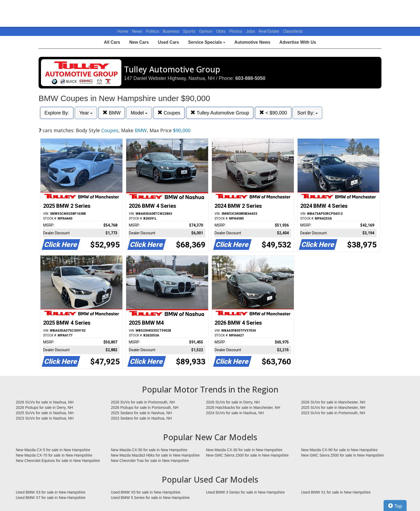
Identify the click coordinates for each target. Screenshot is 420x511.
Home (123, 31)
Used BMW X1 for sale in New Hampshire (336, 492)
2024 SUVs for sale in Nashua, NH (235, 413)
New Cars (139, 42)
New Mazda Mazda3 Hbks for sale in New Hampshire (155, 455)
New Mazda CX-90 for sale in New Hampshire (339, 450)
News (137, 31)
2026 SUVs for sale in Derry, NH (233, 402)
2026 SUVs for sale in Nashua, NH (45, 402)
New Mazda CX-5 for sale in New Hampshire (53, 450)
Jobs (251, 31)
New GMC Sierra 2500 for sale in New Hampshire (342, 455)
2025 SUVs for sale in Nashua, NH (45, 413)
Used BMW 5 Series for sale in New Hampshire (150, 498)
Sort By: (307, 113)
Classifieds (293, 31)
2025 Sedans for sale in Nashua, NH (141, 413)
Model (139, 113)
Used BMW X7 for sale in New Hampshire (51, 498)
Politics (153, 31)
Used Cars (168, 42)
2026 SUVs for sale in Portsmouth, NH (143, 402)
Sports (190, 31)
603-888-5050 (250, 78)
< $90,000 (273, 113)
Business (172, 31)
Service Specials (207, 42)
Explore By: (57, 113)
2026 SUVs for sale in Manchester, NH (333, 402)
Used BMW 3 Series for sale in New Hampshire (245, 492)
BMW (112, 113)
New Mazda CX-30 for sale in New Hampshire (244, 450)
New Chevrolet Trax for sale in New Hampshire (150, 461)
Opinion (206, 31)
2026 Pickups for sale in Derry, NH (44, 408)
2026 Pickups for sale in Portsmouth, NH (145, 408)
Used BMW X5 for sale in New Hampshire (146, 492)
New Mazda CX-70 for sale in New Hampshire (54, 455)
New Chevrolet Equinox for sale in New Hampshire (58, 461)
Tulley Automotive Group (220, 113)
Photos (236, 31)
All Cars (112, 42)
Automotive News (252, 42)
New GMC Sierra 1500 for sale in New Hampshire (247, 455)
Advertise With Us (298, 42)
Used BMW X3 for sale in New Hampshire (51, 492)
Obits (221, 31)
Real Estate (269, 31)
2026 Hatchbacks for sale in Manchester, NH (243, 408)
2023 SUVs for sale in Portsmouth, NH (333, 413)
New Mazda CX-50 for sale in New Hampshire (149, 450)
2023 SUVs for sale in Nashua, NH (45, 418)
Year (86, 113)
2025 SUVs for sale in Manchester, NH (333, 408)
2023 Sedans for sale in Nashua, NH (141, 418)
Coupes (169, 113)
